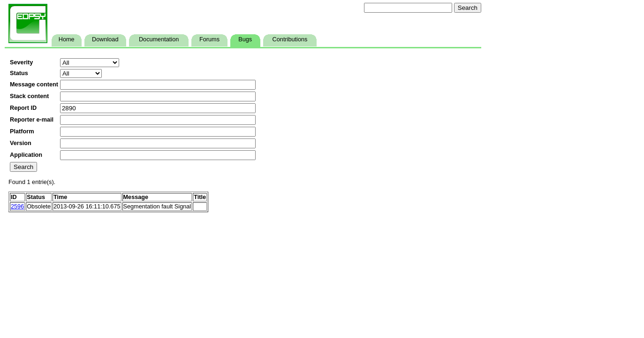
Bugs (245, 39)
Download (105, 39)
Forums (209, 39)
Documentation (159, 39)
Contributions (290, 39)
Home (67, 39)
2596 (17, 207)
